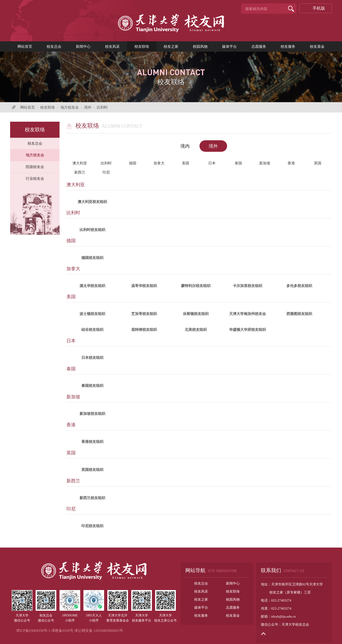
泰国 (238, 163)
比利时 (102, 107)
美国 (185, 163)
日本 (212, 163)
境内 (185, 146)
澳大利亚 (80, 163)
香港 (291, 163)
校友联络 (142, 46)
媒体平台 (229, 46)
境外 (88, 107)
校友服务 (288, 46)
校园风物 (200, 46)
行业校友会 (35, 179)
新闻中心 (83, 46)
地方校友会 (70, 107)
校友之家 (171, 46)
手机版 (316, 8)
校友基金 (317, 46)
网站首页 (25, 46)
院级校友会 (35, 167)
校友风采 (112, 46)
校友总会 (54, 46)
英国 (318, 163)
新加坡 (265, 163)
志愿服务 (259, 46)
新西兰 (80, 172)
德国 (133, 163)
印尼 (106, 172)
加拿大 (159, 163)
